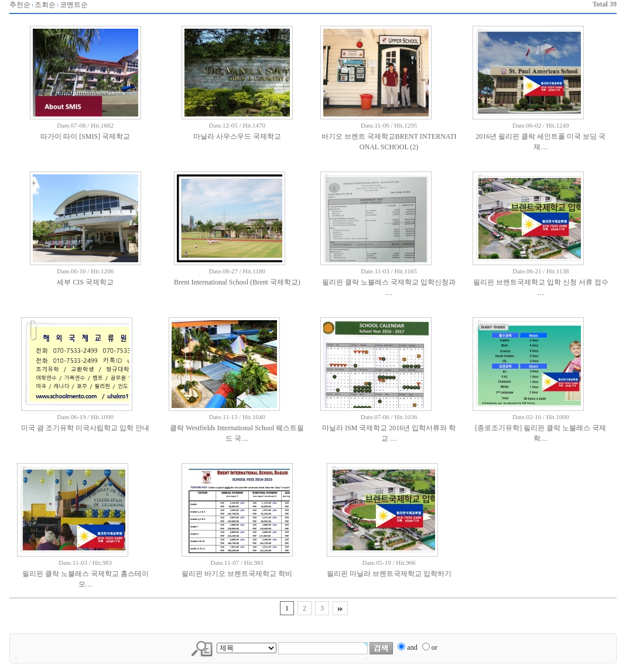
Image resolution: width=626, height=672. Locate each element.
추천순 (20, 5)
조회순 (45, 5)
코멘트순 (74, 5)
